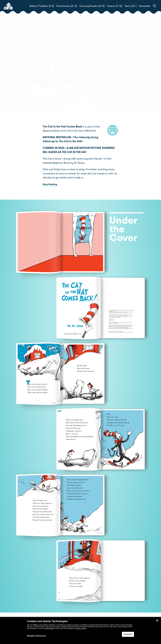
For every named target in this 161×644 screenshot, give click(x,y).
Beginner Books (52, 131)
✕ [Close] (157, 621)
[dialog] (80, 631)
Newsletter (145, 6)
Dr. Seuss (96, 75)
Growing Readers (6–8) (92, 6)
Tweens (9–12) (115, 6)
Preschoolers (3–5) (67, 6)
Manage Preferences (36, 636)
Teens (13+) (131, 6)
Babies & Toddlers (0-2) (42, 6)
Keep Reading (50, 185)
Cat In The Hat (75, 131)
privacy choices (81, 628)
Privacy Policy (49, 628)
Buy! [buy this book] (89, 83)
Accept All (128, 634)
